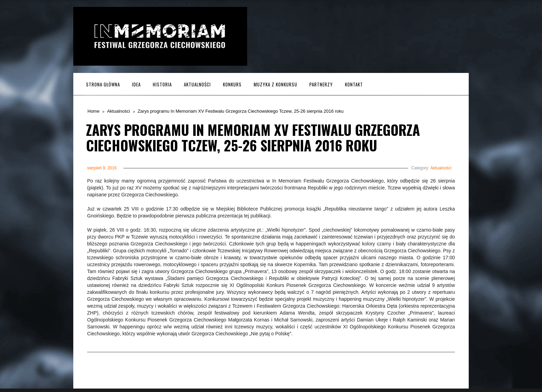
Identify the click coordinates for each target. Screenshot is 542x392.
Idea (136, 84)
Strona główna (103, 84)
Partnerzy (321, 84)
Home (94, 111)
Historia (162, 84)
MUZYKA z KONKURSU (275, 84)
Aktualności (197, 84)
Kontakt (354, 84)
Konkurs (232, 84)
